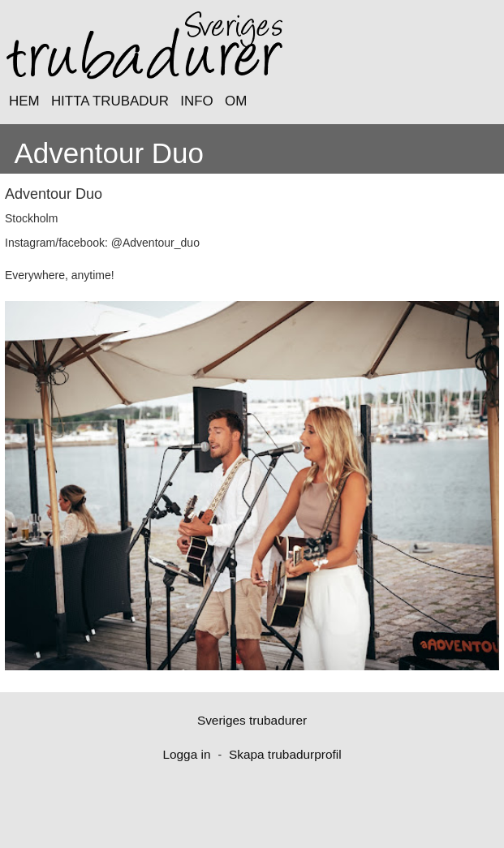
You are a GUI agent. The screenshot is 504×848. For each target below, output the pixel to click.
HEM (24, 101)
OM (236, 101)
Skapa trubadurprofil (285, 754)
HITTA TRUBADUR (110, 101)
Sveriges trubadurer (252, 720)
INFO (196, 101)
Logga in (186, 754)
